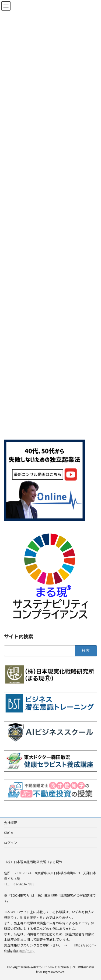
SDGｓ (9, 833)
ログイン (11, 843)
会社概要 (11, 823)
